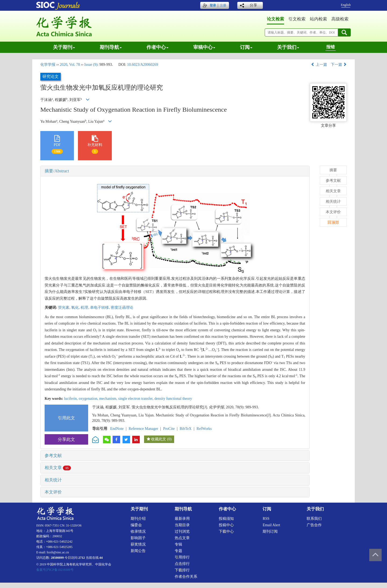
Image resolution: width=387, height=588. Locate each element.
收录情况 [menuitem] (138, 531)
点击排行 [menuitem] (182, 564)
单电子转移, (100, 308)
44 (101, 558)
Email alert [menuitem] (271, 525)
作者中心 (157, 47)
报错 (331, 47)
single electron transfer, (136, 399)
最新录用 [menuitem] (182, 519)
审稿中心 (204, 47)
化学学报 (48, 65)
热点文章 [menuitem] (182, 538)
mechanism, (109, 399)
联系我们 (314, 519)
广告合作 (314, 525)
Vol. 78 (74, 65)
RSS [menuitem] (266, 519)
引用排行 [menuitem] (182, 557)
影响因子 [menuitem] (138, 538)
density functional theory (173, 399)
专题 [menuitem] (178, 551)
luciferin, (71, 399)
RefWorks (204, 429)
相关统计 (53, 480)
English (346, 5)
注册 (223, 5)
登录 (213, 5)
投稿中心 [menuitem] (226, 525)
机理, (85, 308)
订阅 (246, 47)
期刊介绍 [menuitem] (138, 519)
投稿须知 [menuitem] (226, 519)
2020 (63, 65)
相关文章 (58, 468)
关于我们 (288, 47)
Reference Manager (143, 429)
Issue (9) (91, 65)
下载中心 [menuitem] (226, 531)
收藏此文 (159, 439)
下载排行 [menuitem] (182, 570)
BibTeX (186, 429)
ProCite (169, 429)
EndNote (117, 429)
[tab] (175, 171)
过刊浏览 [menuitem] (182, 531)
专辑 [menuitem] (178, 544)
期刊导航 (111, 47)
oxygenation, (89, 399)
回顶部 (333, 222)
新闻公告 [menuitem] (138, 551)
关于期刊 (64, 47)
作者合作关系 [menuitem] (186, 577)
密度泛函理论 (122, 308)
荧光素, (65, 308)
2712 (82, 558)
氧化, (76, 308)
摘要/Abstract (57, 171)
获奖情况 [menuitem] (138, 544)
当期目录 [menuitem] (182, 525)
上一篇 (319, 65)
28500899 (57, 558)
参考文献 (53, 455)
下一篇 (339, 65)
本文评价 (53, 492)
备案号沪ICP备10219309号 (55, 570)
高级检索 (340, 19)
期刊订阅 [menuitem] (270, 531)
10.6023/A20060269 (143, 65)
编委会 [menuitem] (136, 525)
